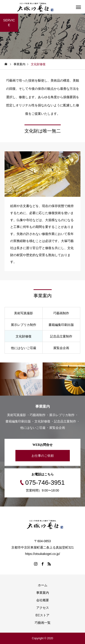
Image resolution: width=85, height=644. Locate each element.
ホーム (43, 585)
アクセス (43, 608)
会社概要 (43, 600)
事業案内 (43, 593)
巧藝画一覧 (43, 623)
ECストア (42, 615)
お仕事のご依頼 (43, 456)
